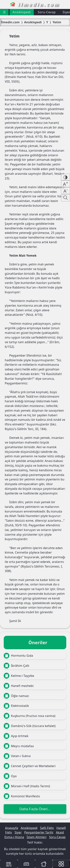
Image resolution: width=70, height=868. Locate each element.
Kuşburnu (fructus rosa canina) (30, 716)
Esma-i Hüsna (14, 837)
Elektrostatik (16, 706)
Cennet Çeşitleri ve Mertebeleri (30, 766)
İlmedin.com (10, 22)
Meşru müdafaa (19, 746)
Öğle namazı (16, 696)
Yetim (57, 22)
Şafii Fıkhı (47, 828)
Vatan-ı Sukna (17, 756)
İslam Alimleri (37, 837)
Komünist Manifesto (22, 796)
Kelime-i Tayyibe (19, 676)
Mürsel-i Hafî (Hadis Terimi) (27, 786)
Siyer (18, 832)
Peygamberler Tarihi (39, 832)
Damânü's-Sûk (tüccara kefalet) (30, 726)
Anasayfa (12, 828)
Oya (10, 776)
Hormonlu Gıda (18, 656)
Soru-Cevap (47, 12)
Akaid (60, 832)
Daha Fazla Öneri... (35, 809)
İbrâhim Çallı (17, 666)
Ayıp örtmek (16, 736)
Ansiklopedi (22, 12)
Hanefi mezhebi (19, 686)
